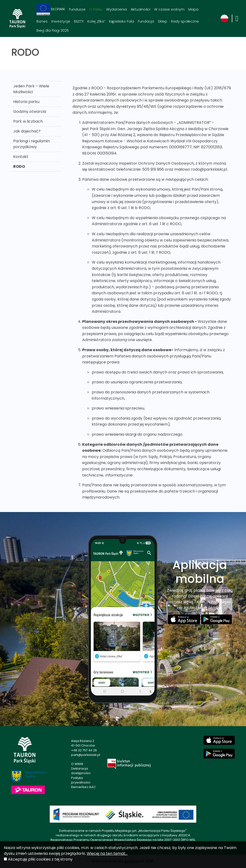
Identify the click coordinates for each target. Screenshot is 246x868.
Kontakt (21, 157)
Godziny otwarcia (30, 112)
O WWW (77, 764)
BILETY (79, 21)
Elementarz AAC (83, 787)
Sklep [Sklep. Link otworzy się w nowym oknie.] (163, 21)
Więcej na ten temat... (107, 853)
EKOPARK (51, 9)
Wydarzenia (117, 9)
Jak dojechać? (27, 131)
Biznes (42, 21)
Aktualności (141, 9)
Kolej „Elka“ (96, 21)
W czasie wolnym (169, 9)
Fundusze (77, 9)
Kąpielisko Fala (122, 21)
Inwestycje (61, 21)
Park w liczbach (28, 121)
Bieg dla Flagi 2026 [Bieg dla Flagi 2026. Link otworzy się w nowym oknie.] (53, 30)
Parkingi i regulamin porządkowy (31, 144)
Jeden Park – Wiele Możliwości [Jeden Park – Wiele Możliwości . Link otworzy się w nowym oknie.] (31, 89)
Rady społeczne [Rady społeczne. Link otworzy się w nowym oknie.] (185, 21)
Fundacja (146, 21)
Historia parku (26, 102)
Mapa (193, 9)
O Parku (96, 9)
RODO (19, 166)
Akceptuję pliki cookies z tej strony (40, 859)
